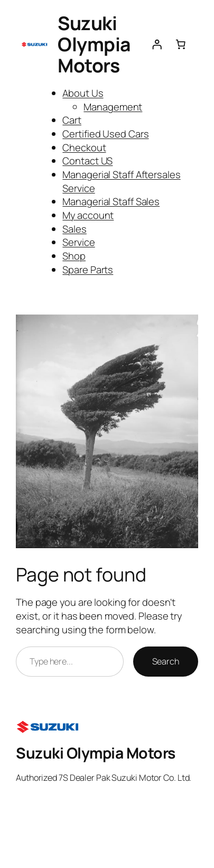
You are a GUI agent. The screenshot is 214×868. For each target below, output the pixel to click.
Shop (74, 256)
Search (166, 661)
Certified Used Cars (105, 133)
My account (88, 215)
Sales (75, 229)
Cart (72, 120)
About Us (83, 93)
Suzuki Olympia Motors (94, 44)
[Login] (156, 44)
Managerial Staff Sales (111, 201)
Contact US (87, 160)
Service (78, 242)
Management (113, 107)
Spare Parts (88, 269)
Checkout (84, 147)
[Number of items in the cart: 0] (181, 44)
